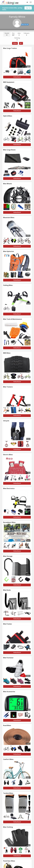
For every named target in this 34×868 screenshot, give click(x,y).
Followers (27, 34)
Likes (19, 34)
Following (17, 39)
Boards (7, 34)
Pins (13, 34)
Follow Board (17, 77)
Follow (15, 43)
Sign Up (28, 8)
